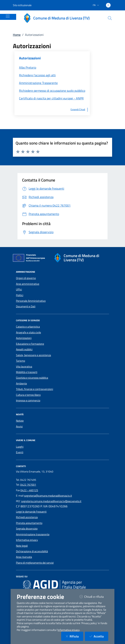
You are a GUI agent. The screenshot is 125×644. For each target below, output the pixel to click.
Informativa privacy (27, 540)
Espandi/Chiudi (80, 109)
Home (17, 35)
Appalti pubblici (24, 349)
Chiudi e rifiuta (94, 596)
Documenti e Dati (26, 306)
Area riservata (24, 557)
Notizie (20, 421)
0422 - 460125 (29, 490)
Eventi (20, 452)
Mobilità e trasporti (27, 372)
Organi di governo (26, 278)
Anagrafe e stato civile (28, 332)
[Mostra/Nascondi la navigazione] (8, 16)
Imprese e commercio (28, 400)
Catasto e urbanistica (28, 327)
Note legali (22, 546)
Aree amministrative (28, 284)
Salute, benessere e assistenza (33, 355)
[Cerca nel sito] (110, 18)
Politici (20, 295)
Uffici (19, 289)
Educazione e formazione (30, 344)
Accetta (99, 636)
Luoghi (20, 447)
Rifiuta (75, 636)
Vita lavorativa (24, 367)
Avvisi (19, 426)
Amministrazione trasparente (33, 534)
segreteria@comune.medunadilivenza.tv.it (48, 496)
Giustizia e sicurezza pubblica (32, 378)
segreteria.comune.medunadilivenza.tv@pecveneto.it (51, 501)
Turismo (20, 361)
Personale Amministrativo (31, 301)
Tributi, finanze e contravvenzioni (35, 389)
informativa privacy (69, 630)
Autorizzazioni (24, 338)
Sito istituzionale (22, 5)
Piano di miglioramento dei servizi (35, 563)
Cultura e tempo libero (28, 395)
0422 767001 (28, 485)
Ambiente (21, 383)
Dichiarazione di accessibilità (32, 551)
